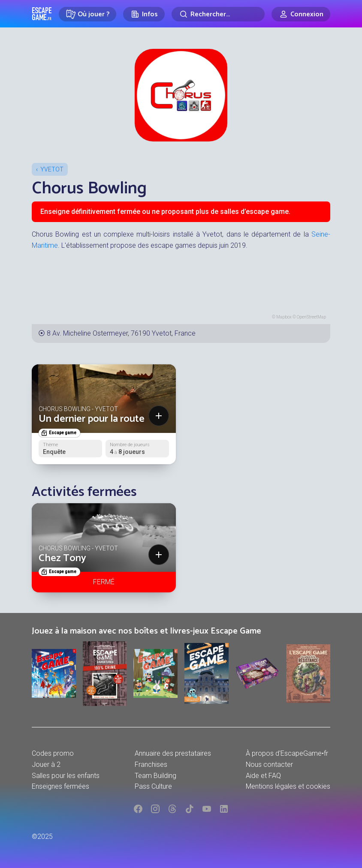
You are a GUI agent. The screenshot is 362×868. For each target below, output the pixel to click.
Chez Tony (62, 558)
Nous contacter (269, 764)
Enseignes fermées (60, 786)
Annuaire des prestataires (173, 753)
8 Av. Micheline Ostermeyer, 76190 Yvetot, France (121, 333)
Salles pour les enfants (66, 776)
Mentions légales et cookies (288, 786)
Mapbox (284, 317)
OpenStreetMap (311, 317)
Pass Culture (153, 786)
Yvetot (52, 169)
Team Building (155, 776)
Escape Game (42, 14)
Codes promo (53, 753)
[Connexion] (301, 14)
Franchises (151, 764)
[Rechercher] (218, 14)
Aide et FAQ (263, 776)
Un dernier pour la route (92, 419)
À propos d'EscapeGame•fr (287, 753)
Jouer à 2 (46, 764)
